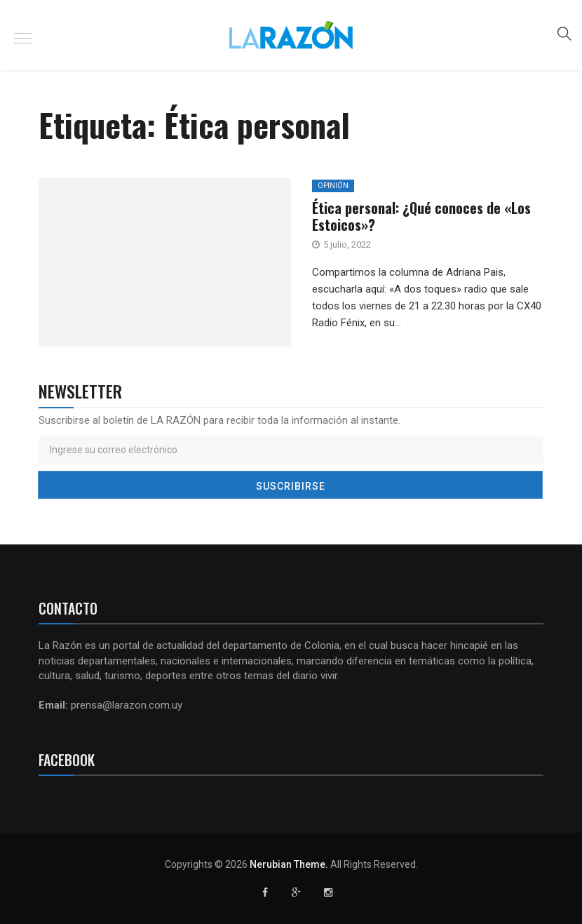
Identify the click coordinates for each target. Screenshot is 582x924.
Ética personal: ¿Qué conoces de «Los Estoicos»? (421, 216)
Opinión (333, 186)
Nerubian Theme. (289, 864)
